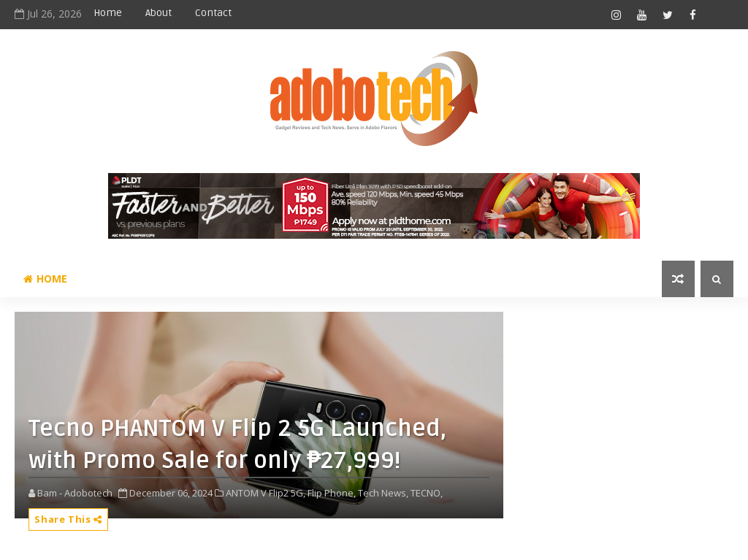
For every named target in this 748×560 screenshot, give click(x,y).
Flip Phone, (332, 493)
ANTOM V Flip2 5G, (266, 493)
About (159, 13)
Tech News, (383, 493)
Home (108, 13)
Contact (213, 13)
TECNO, (427, 493)
